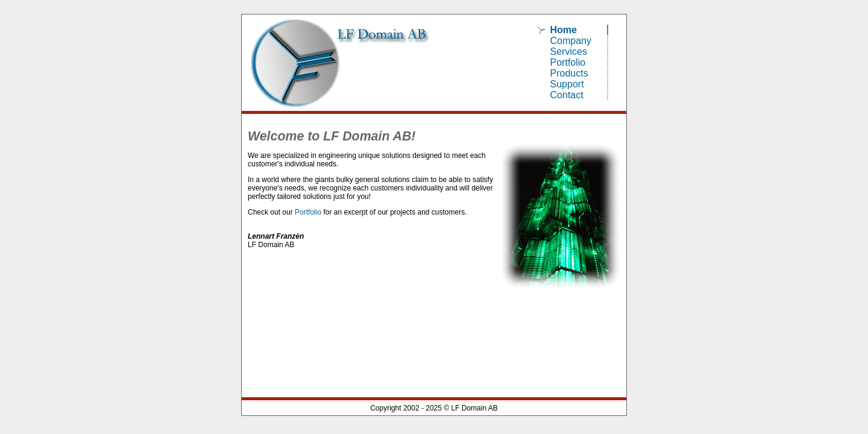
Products (569, 73)
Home (564, 30)
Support (567, 84)
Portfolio (568, 62)
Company (571, 41)
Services (569, 52)
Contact (567, 95)
